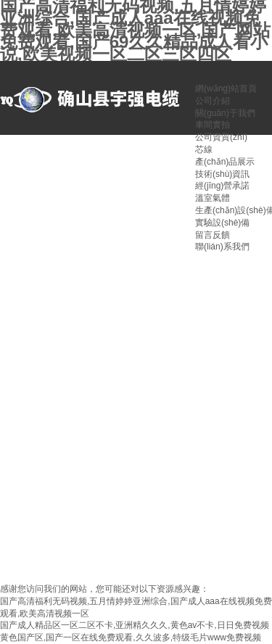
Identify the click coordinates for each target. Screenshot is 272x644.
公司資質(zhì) (221, 137)
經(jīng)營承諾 (222, 186)
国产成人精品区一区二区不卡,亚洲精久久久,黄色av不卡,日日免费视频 (135, 625)
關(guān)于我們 (225, 113)
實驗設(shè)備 (222, 223)
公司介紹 (213, 101)
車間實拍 (213, 125)
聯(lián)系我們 (222, 247)
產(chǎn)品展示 (225, 162)
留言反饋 (213, 235)
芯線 (204, 149)
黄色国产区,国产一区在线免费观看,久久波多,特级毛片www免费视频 (131, 637)
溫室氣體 (213, 198)
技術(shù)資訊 (222, 174)
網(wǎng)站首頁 (226, 88)
